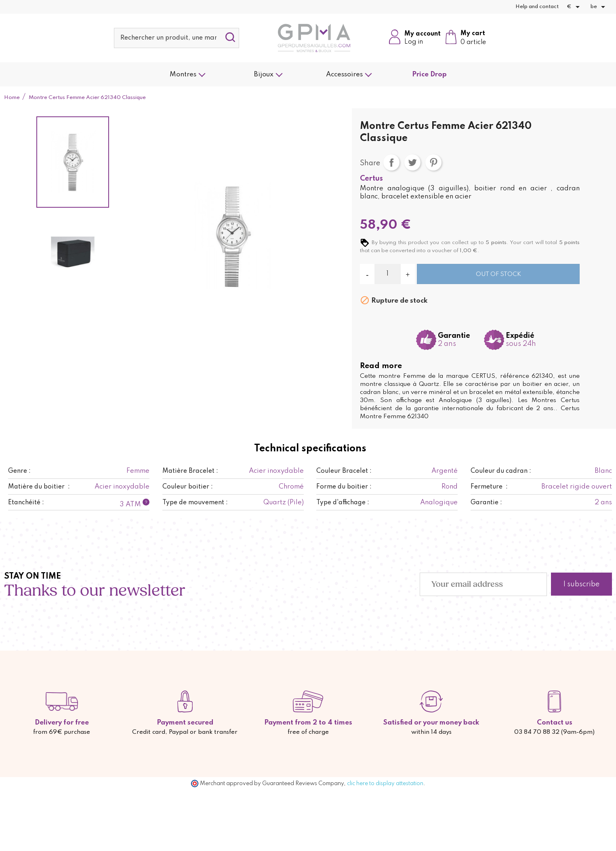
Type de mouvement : (195, 503)
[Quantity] (387, 274)
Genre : (19, 471)
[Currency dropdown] (575, 7)
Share (391, 162)
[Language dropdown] (599, 7)
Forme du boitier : (344, 487)
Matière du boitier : (39, 487)
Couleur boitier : (188, 487)
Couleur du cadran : (501, 471)
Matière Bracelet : (190, 471)
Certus (371, 179)
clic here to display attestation (385, 784)
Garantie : (486, 503)
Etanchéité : (26, 503)
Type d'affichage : (343, 503)
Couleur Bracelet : (344, 471)
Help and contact (537, 7)
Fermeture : (489, 487)
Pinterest (433, 162)
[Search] (176, 38)
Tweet (412, 162)
